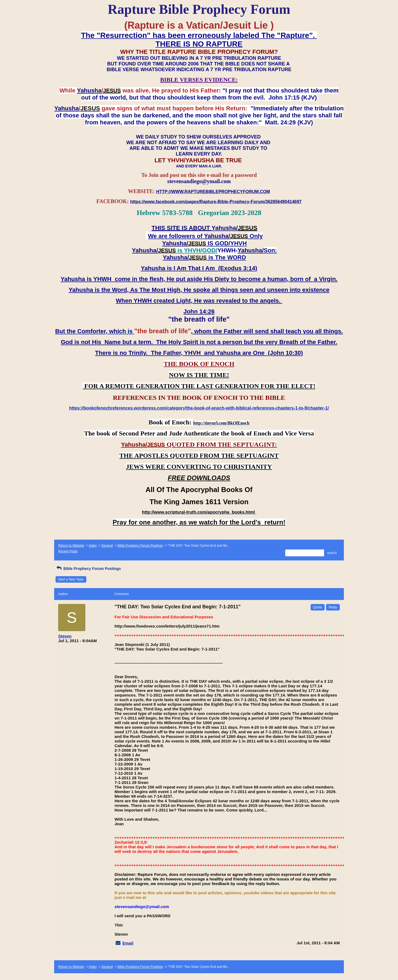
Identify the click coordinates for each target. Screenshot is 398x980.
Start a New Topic (71, 579)
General (107, 546)
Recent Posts (68, 551)
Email (128, 943)
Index (93, 546)
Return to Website (71, 546)
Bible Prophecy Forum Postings (140, 546)
